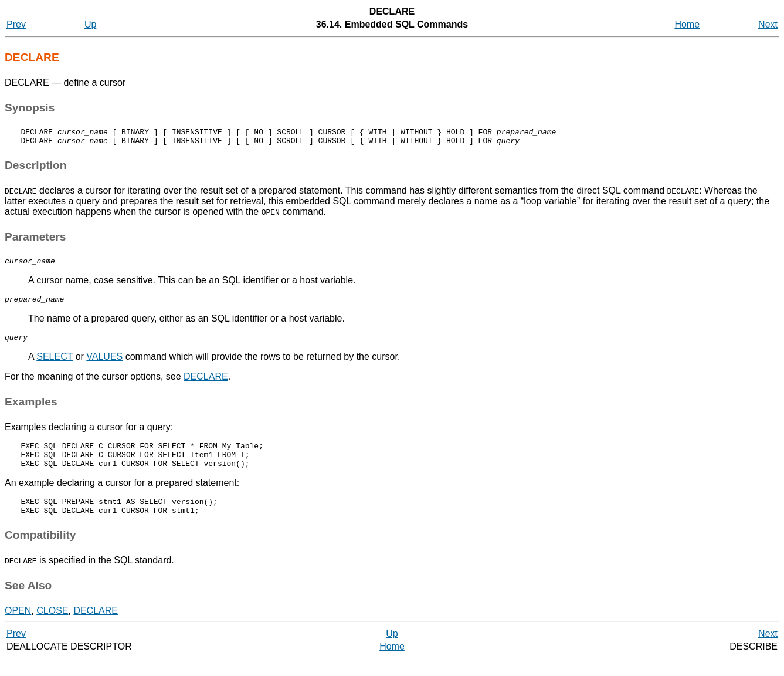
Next (768, 24)
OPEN (18, 628)
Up (90, 24)
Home (687, 24)
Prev (16, 24)
